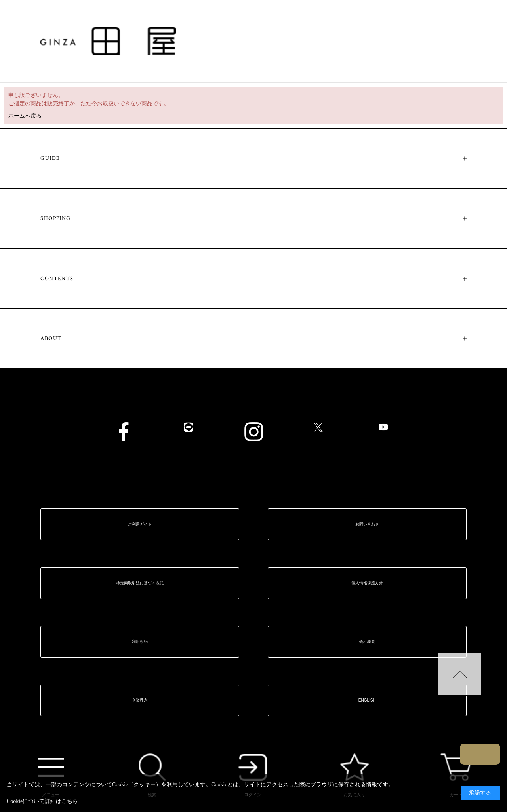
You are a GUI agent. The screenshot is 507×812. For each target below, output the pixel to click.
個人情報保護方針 (367, 583)
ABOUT (51, 338)
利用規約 (140, 642)
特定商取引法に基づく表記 (140, 583)
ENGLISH (367, 700)
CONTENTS (57, 279)
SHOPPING (55, 218)
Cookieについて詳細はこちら (42, 801)
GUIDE (50, 158)
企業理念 (140, 700)
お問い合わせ (367, 524)
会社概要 (367, 642)
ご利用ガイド (140, 524)
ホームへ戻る (25, 116)
